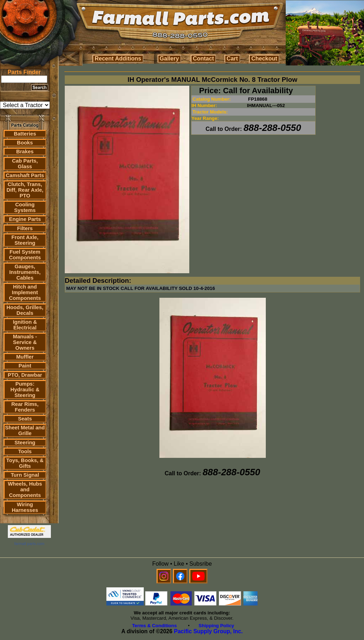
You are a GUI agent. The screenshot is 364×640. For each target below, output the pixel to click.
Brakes (25, 152)
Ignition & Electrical (25, 325)
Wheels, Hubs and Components (25, 490)
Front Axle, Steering (25, 240)
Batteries (25, 134)
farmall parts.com (29, 544)
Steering (25, 443)
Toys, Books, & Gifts (25, 463)
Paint (25, 366)
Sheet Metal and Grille (25, 430)
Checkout (264, 59)
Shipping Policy (216, 626)
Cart (232, 59)
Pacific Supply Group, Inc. (208, 631)
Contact (204, 59)
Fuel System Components (25, 255)
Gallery (169, 59)
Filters (25, 228)
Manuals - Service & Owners (25, 342)
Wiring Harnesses (25, 507)
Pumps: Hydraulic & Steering (25, 390)
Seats (25, 419)
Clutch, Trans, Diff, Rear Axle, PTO (25, 190)
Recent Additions (118, 59)
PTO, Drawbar (25, 375)
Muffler (25, 357)
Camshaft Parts (25, 175)
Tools (25, 451)
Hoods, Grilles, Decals (25, 310)
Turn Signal (25, 475)
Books (25, 143)
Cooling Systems (25, 207)
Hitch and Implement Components (25, 292)
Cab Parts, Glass (25, 164)
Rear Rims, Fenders (25, 407)
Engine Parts (25, 219)
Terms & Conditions (154, 626)
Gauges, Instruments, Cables (25, 272)
